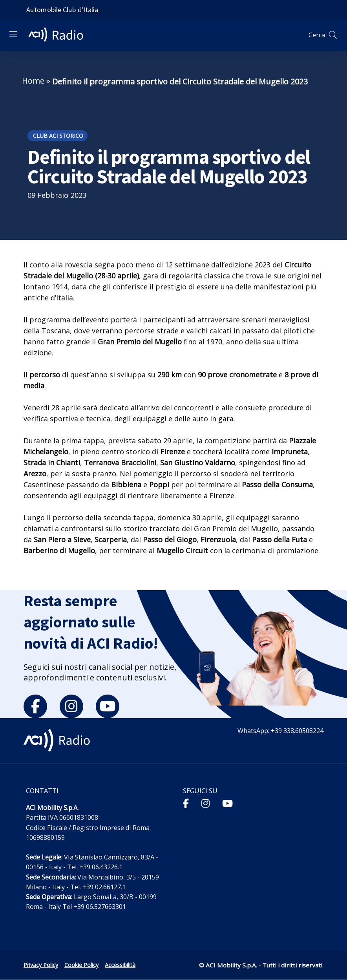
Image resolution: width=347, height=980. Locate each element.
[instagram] (71, 706)
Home (33, 81)
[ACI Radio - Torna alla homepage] (59, 35)
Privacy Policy (41, 965)
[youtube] (108, 706)
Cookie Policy (81, 965)
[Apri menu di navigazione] (13, 34)
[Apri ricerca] (333, 35)
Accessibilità (120, 965)
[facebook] (35, 706)
